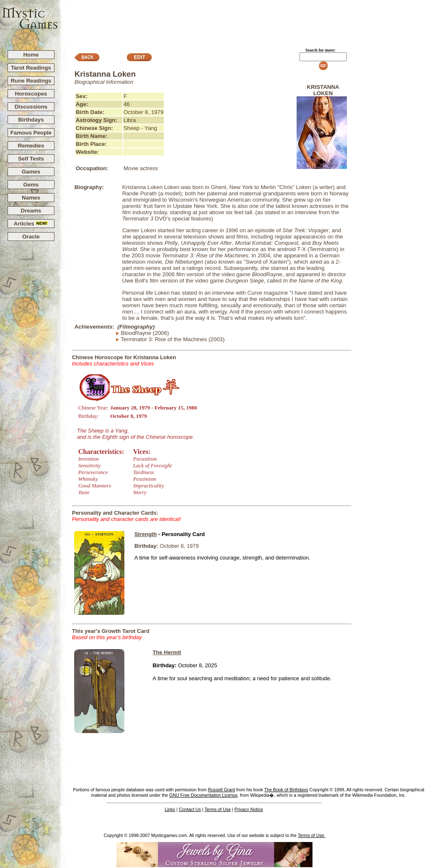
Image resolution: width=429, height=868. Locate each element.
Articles (31, 224)
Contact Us (190, 809)
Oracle (31, 237)
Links (170, 809)
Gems (31, 185)
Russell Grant (221, 790)
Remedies (31, 146)
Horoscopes (31, 94)
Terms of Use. (312, 835)
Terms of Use (218, 809)
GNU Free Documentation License (203, 795)
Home (31, 55)
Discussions (31, 107)
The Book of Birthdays (286, 790)
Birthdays (31, 120)
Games (31, 172)
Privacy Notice (249, 809)
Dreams (31, 211)
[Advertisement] (244, 21)
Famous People (31, 133)
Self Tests (31, 159)
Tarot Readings (31, 68)
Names (31, 198)
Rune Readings (31, 81)
